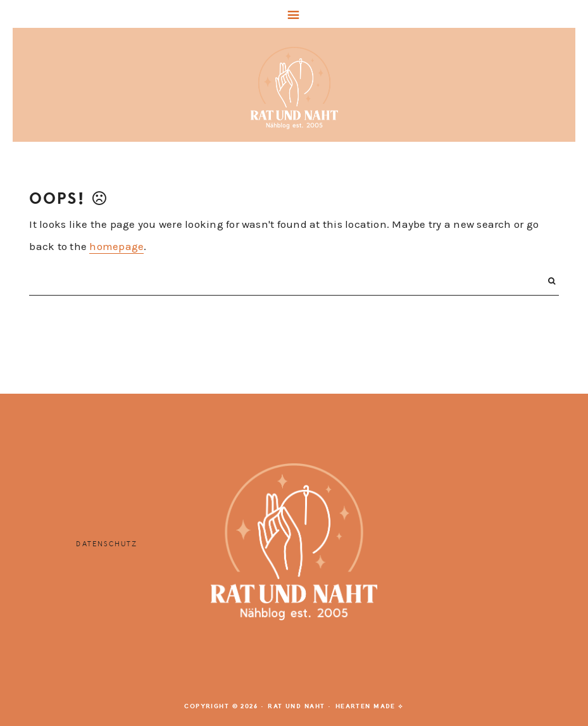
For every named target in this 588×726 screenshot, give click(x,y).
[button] (294, 14)
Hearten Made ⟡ (370, 706)
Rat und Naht (294, 88)
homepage (116, 246)
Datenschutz (107, 544)
